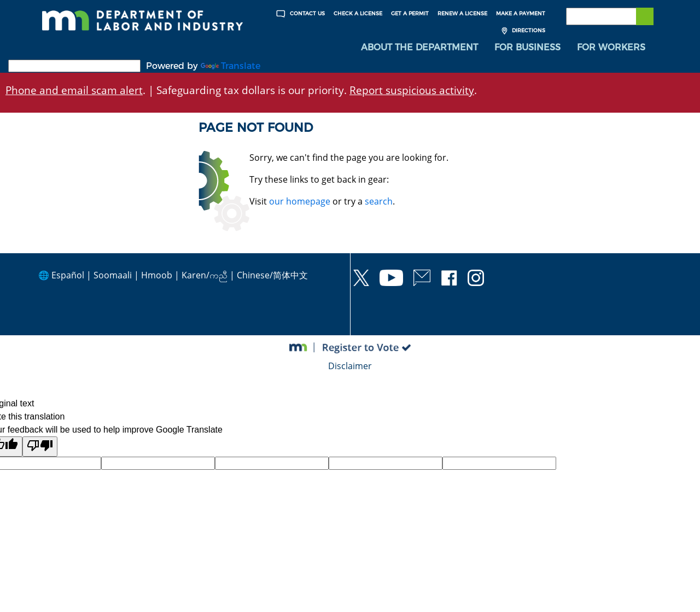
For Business (527, 47)
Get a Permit (410, 13)
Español (68, 275)
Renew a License (462, 13)
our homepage (300, 201)
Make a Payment (521, 13)
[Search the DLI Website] (610, 16)
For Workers (611, 47)
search (379, 201)
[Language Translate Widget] (74, 66)
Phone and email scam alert (74, 90)
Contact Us (299, 14)
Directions (522, 31)
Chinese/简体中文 (272, 275)
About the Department (419, 47)
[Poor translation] (40, 447)
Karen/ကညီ (205, 275)
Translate (231, 66)
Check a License (358, 13)
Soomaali (113, 275)
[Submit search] (645, 16)
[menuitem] (419, 48)
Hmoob (157, 275)
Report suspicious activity (412, 90)
